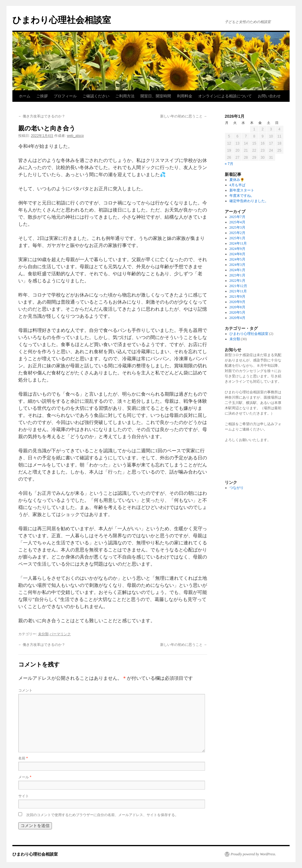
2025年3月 (237, 227)
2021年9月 (237, 297)
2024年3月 (237, 265)
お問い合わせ (269, 96)
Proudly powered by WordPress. (253, 854)
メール (25, 777)
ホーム (25, 96)
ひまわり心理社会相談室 (62, 20)
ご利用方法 (125, 96)
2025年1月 (237, 238)
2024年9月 (237, 249)
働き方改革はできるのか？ (42, 116)
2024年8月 (237, 254)
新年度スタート (242, 190)
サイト (24, 796)
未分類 (43, 634)
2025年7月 (237, 217)
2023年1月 (237, 275)
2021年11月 (238, 291)
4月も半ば (237, 185)
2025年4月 (237, 222)
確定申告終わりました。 (249, 201)
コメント (25, 690)
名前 (23, 758)
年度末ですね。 (242, 196)
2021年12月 (238, 286)
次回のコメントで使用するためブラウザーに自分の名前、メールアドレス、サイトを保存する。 (102, 815)
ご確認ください (96, 96)
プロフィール (65, 96)
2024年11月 (238, 243)
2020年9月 (237, 302)
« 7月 (229, 164)
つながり (237, 488)
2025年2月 (237, 233)
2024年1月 (237, 270)
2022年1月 (237, 281)
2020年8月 (237, 307)
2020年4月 (237, 318)
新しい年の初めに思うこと (184, 116)
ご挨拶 (42, 96)
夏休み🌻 (237, 180)
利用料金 (185, 96)
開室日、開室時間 (156, 96)
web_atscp (75, 136)
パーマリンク (60, 634)
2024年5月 (237, 259)
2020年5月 (237, 312)
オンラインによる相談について (225, 96)
